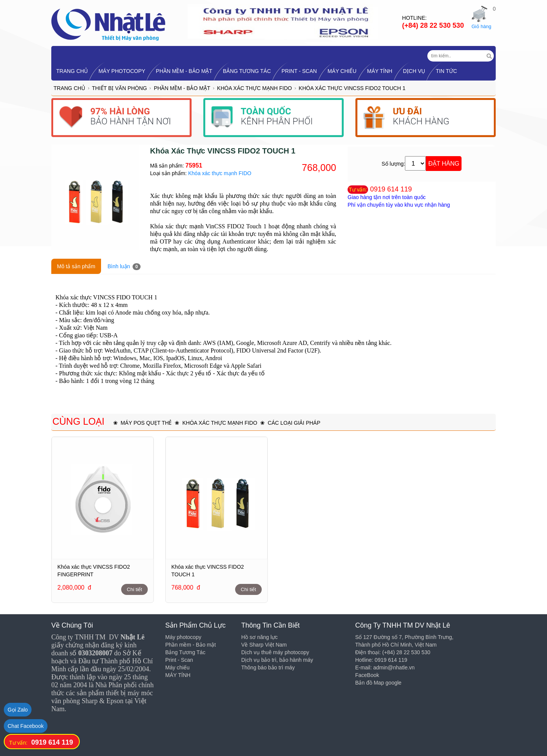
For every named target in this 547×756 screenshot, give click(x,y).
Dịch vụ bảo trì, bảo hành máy (277, 660)
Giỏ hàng (481, 27)
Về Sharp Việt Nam (264, 645)
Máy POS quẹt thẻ (146, 423)
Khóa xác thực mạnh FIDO (254, 88)
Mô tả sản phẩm (76, 266)
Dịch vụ (414, 71)
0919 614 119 (391, 189)
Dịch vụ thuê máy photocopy (275, 652)
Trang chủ (69, 88)
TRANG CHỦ (72, 71)
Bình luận (124, 267)
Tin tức (446, 71)
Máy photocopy (122, 71)
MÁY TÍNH (379, 71)
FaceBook (367, 675)
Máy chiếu (342, 71)
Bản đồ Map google (378, 683)
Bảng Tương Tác (247, 71)
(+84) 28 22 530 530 (433, 25)
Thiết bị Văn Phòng (119, 88)
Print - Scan (299, 71)
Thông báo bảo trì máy (268, 667)
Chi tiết (134, 589)
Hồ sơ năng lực (259, 637)
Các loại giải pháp (294, 423)
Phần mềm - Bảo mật (184, 71)
